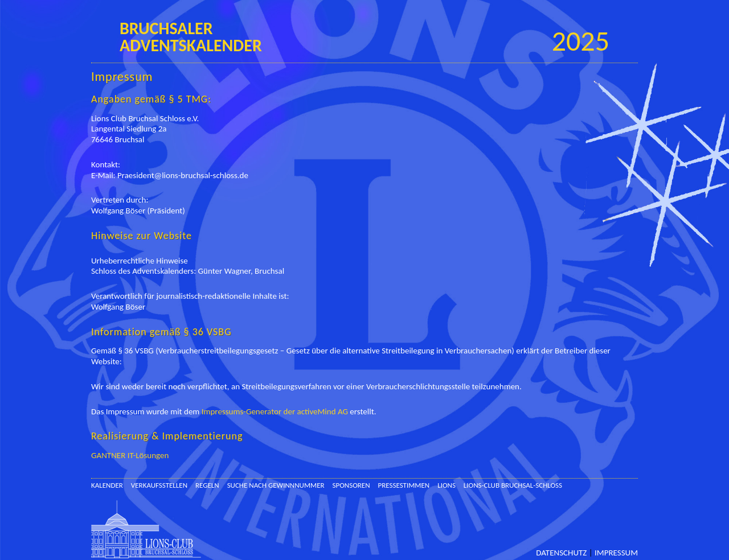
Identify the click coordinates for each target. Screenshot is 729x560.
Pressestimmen (404, 485)
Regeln (207, 485)
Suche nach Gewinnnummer (276, 485)
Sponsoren (351, 485)
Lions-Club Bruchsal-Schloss (513, 485)
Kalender (107, 485)
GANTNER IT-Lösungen (130, 455)
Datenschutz (561, 553)
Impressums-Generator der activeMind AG (275, 411)
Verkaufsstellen (159, 485)
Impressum (616, 553)
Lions (447, 485)
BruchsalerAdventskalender (191, 37)
